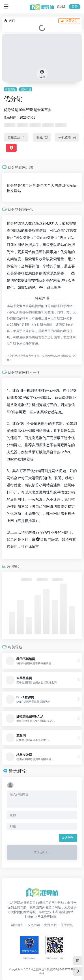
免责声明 (50, 925)
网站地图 (17, 925)
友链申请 (34, 925)
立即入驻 (69, 21)
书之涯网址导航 (40, 970)
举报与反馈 (47, 540)
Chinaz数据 (46, 238)
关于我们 (67, 925)
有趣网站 (10, 89)
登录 (75, 7)
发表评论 (68, 838)
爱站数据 (23, 238)
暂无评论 (18, 771)
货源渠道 (26, 89)
